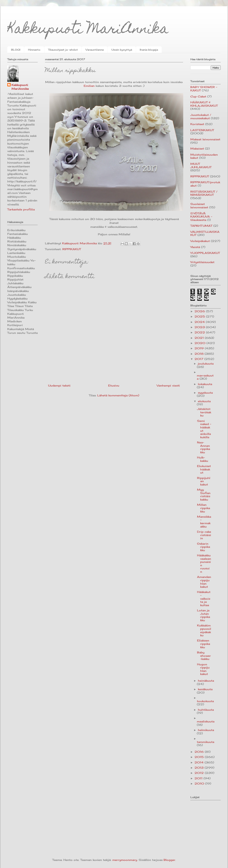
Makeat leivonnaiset (205, 139)
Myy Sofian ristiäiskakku (204, 495)
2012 (200, 773)
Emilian (89, 86)
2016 (200, 752)
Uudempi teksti (59, 385)
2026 (200, 311)
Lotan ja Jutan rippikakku (204, 615)
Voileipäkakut (200, 241)
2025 (200, 316)
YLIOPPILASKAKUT (205, 253)
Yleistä (195, 247)
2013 (200, 768)
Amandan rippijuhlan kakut (204, 582)
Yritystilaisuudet (202, 262)
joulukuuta (206, 364)
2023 (200, 327)
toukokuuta (205, 701)
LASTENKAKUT (202, 130)
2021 (200, 338)
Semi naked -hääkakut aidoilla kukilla (204, 429)
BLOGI (16, 50)
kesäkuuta (205, 689)
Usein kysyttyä (122, 50)
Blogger (169, 860)
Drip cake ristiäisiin (204, 535)
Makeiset (197, 149)
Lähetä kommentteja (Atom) (118, 395)
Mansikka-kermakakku (204, 522)
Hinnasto (34, 50)
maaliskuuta (206, 721)
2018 (200, 354)
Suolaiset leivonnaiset (199, 206)
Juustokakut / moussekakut (201, 117)
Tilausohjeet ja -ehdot (63, 50)
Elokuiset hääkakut (204, 469)
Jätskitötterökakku (204, 412)
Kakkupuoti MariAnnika (88, 30)
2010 (200, 784)
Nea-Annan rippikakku (204, 447)
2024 (200, 322)
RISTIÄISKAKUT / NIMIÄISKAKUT (204, 193)
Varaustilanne (95, 50)
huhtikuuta (206, 710)
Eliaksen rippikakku (204, 644)
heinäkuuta (206, 681)
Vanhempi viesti (168, 385)
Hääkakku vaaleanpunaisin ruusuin (204, 563)
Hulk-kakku (203, 459)
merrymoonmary (125, 860)
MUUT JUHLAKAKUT (201, 165)
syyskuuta (205, 393)
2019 (200, 348)
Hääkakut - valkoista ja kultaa (204, 598)
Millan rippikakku (204, 508)
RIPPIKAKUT (72, 249)
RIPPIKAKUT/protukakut (205, 184)
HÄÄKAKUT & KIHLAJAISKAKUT (204, 104)
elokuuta (204, 401)
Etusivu (114, 385)
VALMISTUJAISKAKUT (205, 233)
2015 (200, 757)
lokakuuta (205, 384)
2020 (200, 343)
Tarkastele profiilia (21, 209)
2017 (199, 359)
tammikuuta (206, 742)
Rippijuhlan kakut (204, 481)
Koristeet (197, 124)
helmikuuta (206, 730)
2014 (200, 762)
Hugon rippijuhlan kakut (203, 669)
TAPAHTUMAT (201, 226)
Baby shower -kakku (204, 656)
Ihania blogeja (149, 50)
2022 (200, 332)
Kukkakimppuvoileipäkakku (204, 630)
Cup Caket (198, 96)
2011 (199, 778)
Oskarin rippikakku (204, 547)
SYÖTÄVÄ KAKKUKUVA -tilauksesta (201, 217)
